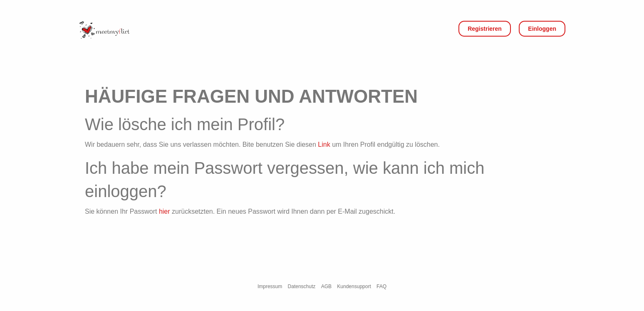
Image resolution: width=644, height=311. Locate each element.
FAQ (381, 286)
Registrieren (485, 29)
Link (324, 144)
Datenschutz (302, 286)
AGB (326, 286)
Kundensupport (354, 286)
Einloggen (542, 29)
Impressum (270, 286)
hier (165, 211)
